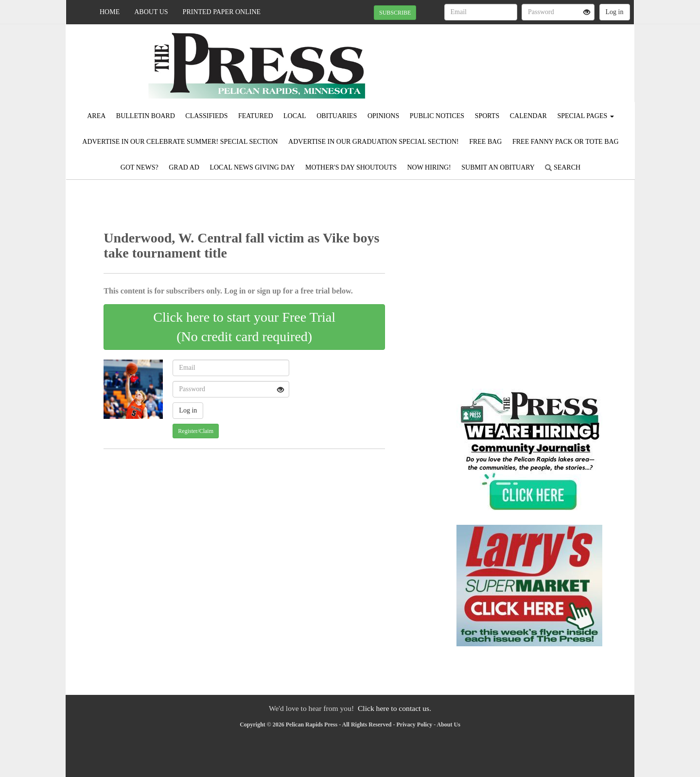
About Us (151, 12)
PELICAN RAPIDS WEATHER (545, 58)
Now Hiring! (429, 167)
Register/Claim (196, 431)
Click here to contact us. (394, 708)
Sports (487, 116)
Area (96, 116)
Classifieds (206, 116)
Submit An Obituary (498, 167)
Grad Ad (184, 167)
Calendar (528, 116)
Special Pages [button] (585, 116)
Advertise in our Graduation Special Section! (374, 142)
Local (295, 116)
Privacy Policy (415, 725)
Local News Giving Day (252, 167)
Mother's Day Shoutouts (351, 167)
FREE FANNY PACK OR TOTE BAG (566, 142)
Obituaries (337, 116)
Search (563, 167)
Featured (256, 116)
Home (110, 12)
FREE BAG (485, 142)
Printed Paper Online (222, 12)
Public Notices (437, 116)
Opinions (383, 116)
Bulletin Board (146, 116)
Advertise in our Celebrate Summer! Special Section (180, 142)
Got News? (140, 167)
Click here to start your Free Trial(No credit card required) (244, 327)
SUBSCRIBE (395, 13)
